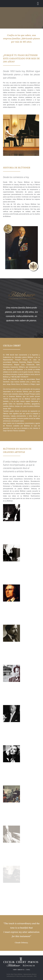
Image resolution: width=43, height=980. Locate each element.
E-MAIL (28, 970)
